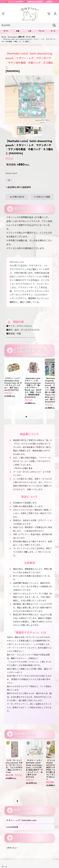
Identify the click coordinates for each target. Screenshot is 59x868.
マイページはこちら (24, 468)
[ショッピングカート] (49, 14)
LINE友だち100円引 (35, 2)
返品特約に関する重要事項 (18, 187)
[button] (3, 14)
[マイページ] (55, 14)
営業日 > (50, 2)
